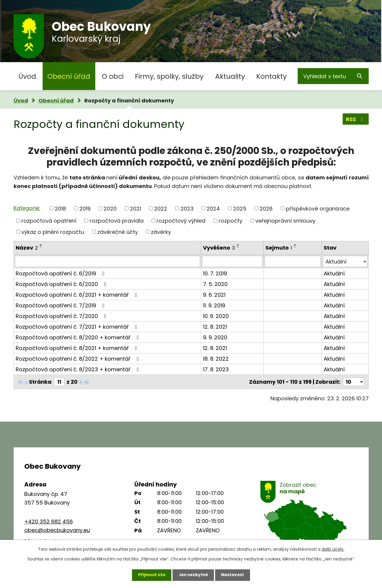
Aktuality (230, 76)
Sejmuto (279, 248)
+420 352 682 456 (49, 522)
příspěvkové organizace (318, 208)
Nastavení (234, 575)
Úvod (27, 76)
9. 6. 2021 (214, 295)
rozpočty (231, 221)
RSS (356, 119)
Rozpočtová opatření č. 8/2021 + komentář (78, 348)
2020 (110, 208)
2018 (60, 208)
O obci (113, 76)
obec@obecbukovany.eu (57, 530)
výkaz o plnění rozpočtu (53, 232)
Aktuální (334, 273)
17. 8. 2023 (216, 369)
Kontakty (271, 76)
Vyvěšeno (219, 248)
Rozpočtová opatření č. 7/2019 (61, 305)
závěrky (161, 232)
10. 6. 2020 (216, 316)
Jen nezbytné (193, 575)
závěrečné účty (118, 232)
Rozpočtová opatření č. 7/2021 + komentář (78, 327)
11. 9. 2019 (214, 305)
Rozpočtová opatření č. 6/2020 (62, 284)
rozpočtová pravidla (117, 221)
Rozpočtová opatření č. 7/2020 (62, 316)
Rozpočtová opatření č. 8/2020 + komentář (79, 337)
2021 (136, 208)
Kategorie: (27, 208)
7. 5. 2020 (215, 284)
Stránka (40, 382)
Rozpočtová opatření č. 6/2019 (61, 273)
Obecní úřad (69, 76)
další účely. (333, 549)
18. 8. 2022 (216, 359)
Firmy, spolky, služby (169, 76)
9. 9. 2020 (215, 337)
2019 (85, 208)
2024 (213, 208)
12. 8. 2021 (215, 327)
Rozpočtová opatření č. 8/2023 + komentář (79, 369)
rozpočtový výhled (181, 221)
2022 (161, 208)
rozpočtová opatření (49, 221)
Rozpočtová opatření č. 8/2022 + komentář (79, 359)
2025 (240, 208)
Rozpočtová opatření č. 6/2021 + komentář (78, 295)
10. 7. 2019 (215, 273)
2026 (266, 208)
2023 (187, 208)
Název (27, 248)
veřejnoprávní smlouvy (285, 221)
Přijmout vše (150, 575)
